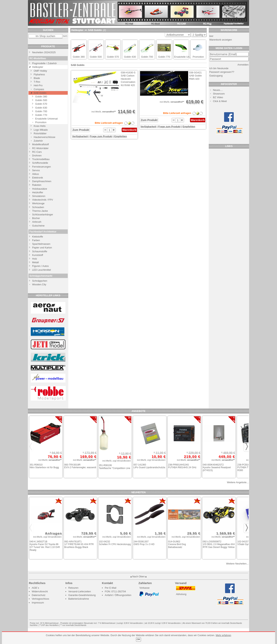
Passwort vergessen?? (222, 72)
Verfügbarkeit (80, 136)
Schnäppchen (40, 281)
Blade (37, 78)
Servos (36, 170)
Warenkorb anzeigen (221, 40)
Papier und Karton (42, 248)
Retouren (73, 588)
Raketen (37, 185)
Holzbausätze (40, 189)
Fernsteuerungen (41, 167)
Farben (36, 240)
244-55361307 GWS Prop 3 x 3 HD (144, 543)
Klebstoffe (38, 237)
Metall (35, 262)
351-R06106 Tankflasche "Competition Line (115, 467)
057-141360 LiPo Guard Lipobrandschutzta (149, 466)
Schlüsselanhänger (43, 215)
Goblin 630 (41, 108)
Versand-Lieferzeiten (80, 591)
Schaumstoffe (40, 251)
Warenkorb (129, 130)
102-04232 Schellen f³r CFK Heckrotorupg (115, 543)
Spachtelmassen (41, 244)
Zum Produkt (81, 130)
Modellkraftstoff (40, 144)
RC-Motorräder (40, 148)
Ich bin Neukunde (219, 68)
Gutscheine (38, 226)
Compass (39, 89)
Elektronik (38, 178)
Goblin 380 (41, 97)
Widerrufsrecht (40, 591)
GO (65, 36)
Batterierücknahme (79, 599)
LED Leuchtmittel (41, 270)
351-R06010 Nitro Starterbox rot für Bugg (44, 466)
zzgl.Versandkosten (122, 461)
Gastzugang (216, 76)
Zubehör (38, 141)
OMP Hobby (40, 71)
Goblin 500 (41, 100)
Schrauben (38, 207)
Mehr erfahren (223, 635)
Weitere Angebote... (238, 482)
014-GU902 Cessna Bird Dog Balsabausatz (177, 544)
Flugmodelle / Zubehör (44, 63)
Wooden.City (39, 284)
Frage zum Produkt (101, 136)
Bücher (36, 218)
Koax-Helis (40, 126)
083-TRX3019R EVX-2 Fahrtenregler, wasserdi (80, 466)
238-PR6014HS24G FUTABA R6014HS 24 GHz (182, 466)
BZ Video (218, 97)
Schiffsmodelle (40, 163)
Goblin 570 (41, 104)
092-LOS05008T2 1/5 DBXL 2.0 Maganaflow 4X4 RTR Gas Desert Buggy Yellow (219, 544)
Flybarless (39, 74)
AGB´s (35, 588)
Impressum (38, 603)
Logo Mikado (41, 130)
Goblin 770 (41, 115)
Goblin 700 (41, 111)
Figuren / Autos (40, 266)
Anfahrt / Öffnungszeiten (118, 595)
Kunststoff (38, 255)
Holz (35, 259)
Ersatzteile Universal (46, 119)
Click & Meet (220, 101)
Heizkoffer (38, 192)
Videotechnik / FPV (43, 200)
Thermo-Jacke (40, 211)
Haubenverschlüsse (44, 137)
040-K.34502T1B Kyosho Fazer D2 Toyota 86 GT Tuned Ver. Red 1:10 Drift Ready (45, 546)
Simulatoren (39, 196)
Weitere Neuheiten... (237, 564)
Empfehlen (121, 136)
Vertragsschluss (40, 599)
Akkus (35, 174)
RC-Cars (37, 152)
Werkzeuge (38, 203)
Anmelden (243, 65)
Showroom (219, 94)
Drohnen (37, 156)
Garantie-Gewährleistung (82, 595)
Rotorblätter (40, 133)
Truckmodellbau (41, 159)
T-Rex (37, 82)
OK (138, 639)
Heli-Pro (38, 85)
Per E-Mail (111, 588)
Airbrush (37, 222)
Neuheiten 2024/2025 (44, 52)
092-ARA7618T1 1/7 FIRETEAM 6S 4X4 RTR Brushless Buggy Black (79, 544)
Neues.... (218, 90)
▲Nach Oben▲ (138, 576)
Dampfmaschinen (42, 181)
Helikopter (38, 67)
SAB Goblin (40, 93)
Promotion (41, 122)
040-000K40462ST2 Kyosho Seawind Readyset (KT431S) (217, 468)
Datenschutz (39, 595)
